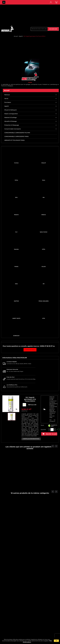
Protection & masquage (12, 125)
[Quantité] (52, 430)
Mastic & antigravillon (11, 114)
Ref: (30, 405)
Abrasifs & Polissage (11, 121)
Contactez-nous (30, 350)
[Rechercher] (39, 29)
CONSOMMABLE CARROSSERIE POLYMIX (17, 133)
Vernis (6, 99)
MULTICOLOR (4, 2)
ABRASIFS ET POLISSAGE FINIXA (14, 140)
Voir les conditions (52, 421)
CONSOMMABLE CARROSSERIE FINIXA (16, 136)
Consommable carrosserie (13, 129)
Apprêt (7, 106)
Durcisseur (8, 102)
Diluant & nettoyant (11, 110)
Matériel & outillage (10, 118)
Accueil (7, 90)
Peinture (7, 95)
